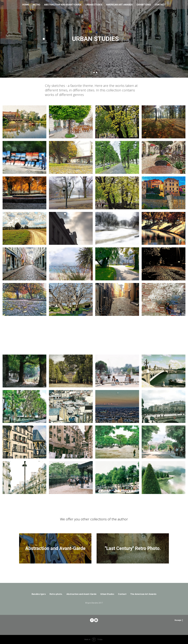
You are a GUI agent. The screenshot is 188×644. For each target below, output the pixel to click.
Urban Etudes (94, 5)
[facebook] (92, 620)
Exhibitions (144, 5)
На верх (179, 620)
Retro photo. (56, 594)
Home (26, 5)
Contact (160, 5)
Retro (37, 5)
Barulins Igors (39, 594)
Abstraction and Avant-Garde (63, 5)
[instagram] (96, 620)
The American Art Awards (143, 594)
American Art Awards (119, 5)
